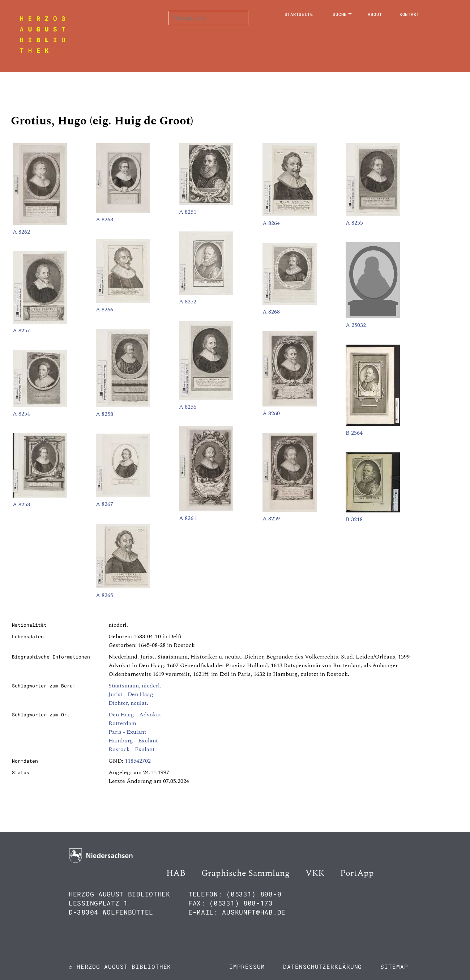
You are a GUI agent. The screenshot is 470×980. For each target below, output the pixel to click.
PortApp (357, 873)
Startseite (299, 14)
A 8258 (104, 414)
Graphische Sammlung (245, 873)
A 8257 (21, 331)
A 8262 (21, 232)
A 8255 (354, 223)
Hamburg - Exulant (133, 741)
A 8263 (104, 220)
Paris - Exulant (127, 732)
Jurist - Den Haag (131, 694)
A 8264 (271, 223)
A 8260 (271, 413)
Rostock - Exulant (132, 749)
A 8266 (104, 310)
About (375, 14)
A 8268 (271, 312)
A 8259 (271, 519)
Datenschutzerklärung (322, 966)
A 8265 (104, 595)
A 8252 (188, 302)
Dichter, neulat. (128, 703)
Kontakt (409, 14)
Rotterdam (122, 723)
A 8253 (21, 504)
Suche (340, 14)
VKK (315, 873)
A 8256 (188, 407)
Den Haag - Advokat (135, 715)
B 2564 (354, 433)
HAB (176, 873)
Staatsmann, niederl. (135, 686)
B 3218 (354, 519)
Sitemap (394, 966)
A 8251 (188, 212)
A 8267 (104, 504)
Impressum (247, 966)
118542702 (138, 761)
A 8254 (21, 414)
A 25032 (356, 325)
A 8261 (188, 518)
